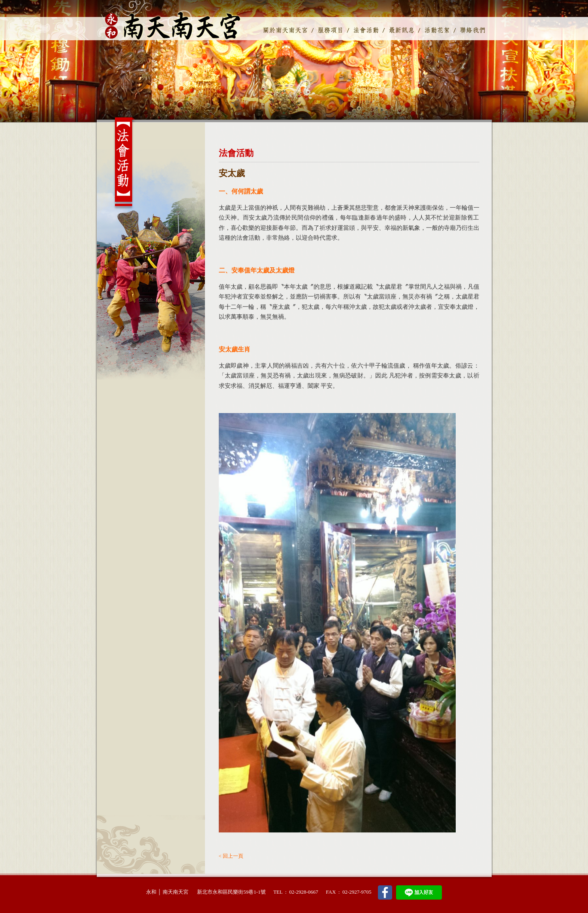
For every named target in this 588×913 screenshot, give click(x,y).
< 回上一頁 (231, 856)
